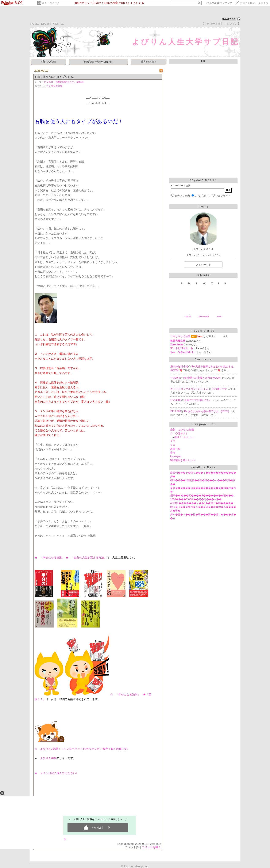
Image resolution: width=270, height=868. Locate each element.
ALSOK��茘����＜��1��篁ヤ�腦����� (202, 503)
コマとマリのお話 (180, 336)
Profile (203, 207)
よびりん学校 (48, 758)
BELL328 (176, 411)
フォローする (203, 265)
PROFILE (58, 24)
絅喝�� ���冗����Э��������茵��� (202, 496)
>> (219, 3)
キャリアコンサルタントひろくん (189, 389)
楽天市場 (263, 3)
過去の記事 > (149, 62)
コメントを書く (151, 847)
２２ (173, 441)
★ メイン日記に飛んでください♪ (56, 773)
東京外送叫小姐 (179, 367)
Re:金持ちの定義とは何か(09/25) (202, 378)
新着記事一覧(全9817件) (99, 62)
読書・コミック (51, 3)
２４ (173, 445)
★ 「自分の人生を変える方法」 (86, 558)
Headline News (203, 467)
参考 (173, 453)
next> (219, 317)
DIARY (45, 24)
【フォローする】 (212, 24)
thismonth (204, 317)
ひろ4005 (176, 400)
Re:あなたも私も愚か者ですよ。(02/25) (207, 411)
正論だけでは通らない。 (199, 400)
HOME (35, 24)
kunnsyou (176, 456)
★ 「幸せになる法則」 (50, 558)
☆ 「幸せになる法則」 (127, 695)
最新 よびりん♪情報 (182, 430)
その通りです (220, 389)
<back (188, 317)
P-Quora (175, 378)
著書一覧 (175, 449)
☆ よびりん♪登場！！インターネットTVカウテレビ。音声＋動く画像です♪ (82, 749)
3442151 (229, 19)
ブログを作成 (247, 3)
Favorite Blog (203, 331)
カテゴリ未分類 (54, 86)
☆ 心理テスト (179, 433)
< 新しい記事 (49, 62)
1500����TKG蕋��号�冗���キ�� (196, 499)
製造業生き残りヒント (183, 460)
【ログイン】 (232, 24)
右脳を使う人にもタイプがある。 (55, 77)
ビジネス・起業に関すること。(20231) (64, 82)
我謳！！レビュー (184, 437)
